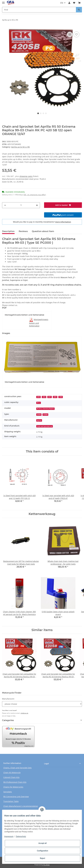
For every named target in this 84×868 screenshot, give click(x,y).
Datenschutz (21, 836)
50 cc (39, 403)
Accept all (43, 843)
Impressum (9, 836)
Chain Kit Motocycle (12, 773)
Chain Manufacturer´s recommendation (21, 806)
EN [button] (62, 3)
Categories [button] (8, 720)
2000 (55, 397)
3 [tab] (43, 113)
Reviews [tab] (23, 231)
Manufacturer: (8, 699)
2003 (38, 397)
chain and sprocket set (45, 426)
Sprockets (8, 792)
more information (63, 222)
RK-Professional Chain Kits (15, 782)
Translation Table (11, 801)
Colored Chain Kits (11, 777)
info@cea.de (24, 713)
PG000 (45, 415)
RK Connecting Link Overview (16, 797)
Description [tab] (8, 231)
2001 (50, 397)
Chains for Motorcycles (13, 787)
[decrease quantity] (5, 205)
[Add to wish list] (76, 34)
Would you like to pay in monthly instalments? (42, 222)
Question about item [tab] (43, 231)
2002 (44, 397)
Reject (43, 858)
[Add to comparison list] (70, 34)
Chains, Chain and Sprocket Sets (17, 768)
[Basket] (79, 3)
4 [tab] (46, 113)
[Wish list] (74, 3)
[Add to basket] (4, 27)
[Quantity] (21, 205)
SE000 (39, 415)
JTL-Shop (46, 865)
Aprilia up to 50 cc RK (20, 147)
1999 (61, 397)
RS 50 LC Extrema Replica (45, 409)
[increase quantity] (37, 205)
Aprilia (39, 420)
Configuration (42, 851)
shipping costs (26, 176)
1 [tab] (38, 113)
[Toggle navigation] (3, 2)
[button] (69, 3)
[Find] (39, 10)
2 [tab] (41, 113)
